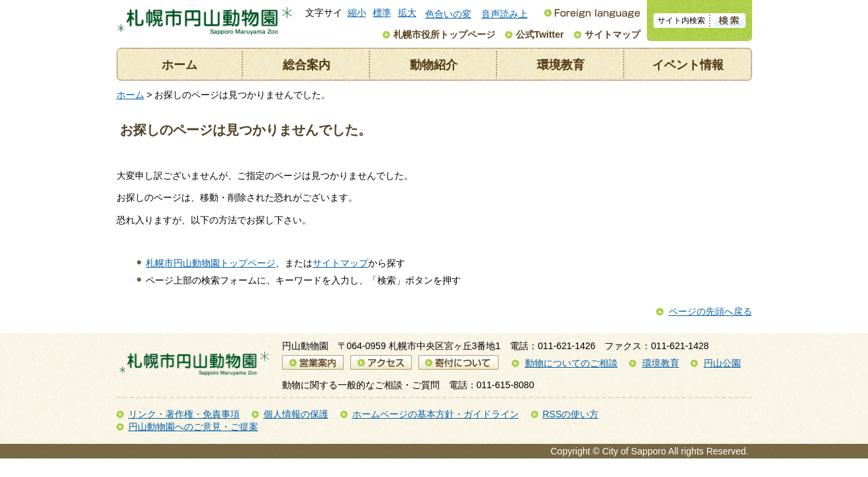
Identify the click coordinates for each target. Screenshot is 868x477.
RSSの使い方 (571, 414)
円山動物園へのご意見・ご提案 (193, 427)
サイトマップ (612, 34)
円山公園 (722, 363)
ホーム (179, 65)
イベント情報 (688, 65)
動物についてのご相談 (571, 363)
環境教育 (561, 65)
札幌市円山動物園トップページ (211, 263)
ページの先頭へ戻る (710, 311)
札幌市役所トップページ (444, 34)
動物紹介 (434, 65)
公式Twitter (540, 34)
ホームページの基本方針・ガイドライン (436, 414)
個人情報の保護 (296, 414)
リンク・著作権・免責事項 (184, 414)
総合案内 (307, 65)
